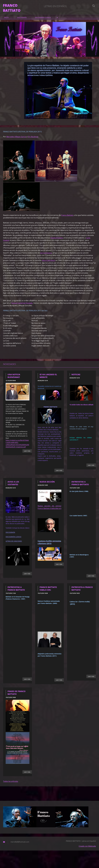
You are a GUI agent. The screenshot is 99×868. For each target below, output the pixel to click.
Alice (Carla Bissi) (49, 264)
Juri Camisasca (46, 256)
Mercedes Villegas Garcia (16, 140)
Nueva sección (47, 485)
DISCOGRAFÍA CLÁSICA (43, 21)
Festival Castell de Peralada (22, 306)
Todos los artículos (11, 785)
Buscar (94, 6)
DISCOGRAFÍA (22, 21)
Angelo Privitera (57, 241)
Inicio (6, 21)
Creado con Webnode (87, 849)
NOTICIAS (76, 378)
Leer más (27, 454)
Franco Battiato (67, 219)
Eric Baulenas (33, 140)
